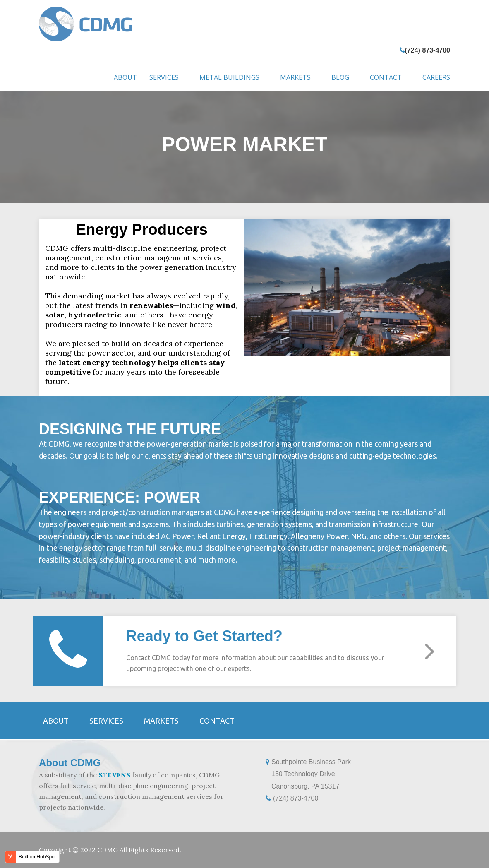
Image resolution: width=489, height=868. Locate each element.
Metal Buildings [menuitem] (229, 77)
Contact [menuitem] (386, 77)
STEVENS (114, 775)
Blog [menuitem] (340, 77)
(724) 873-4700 (428, 50)
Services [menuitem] (164, 77)
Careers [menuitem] (436, 77)
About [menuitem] (125, 77)
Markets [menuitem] (295, 77)
